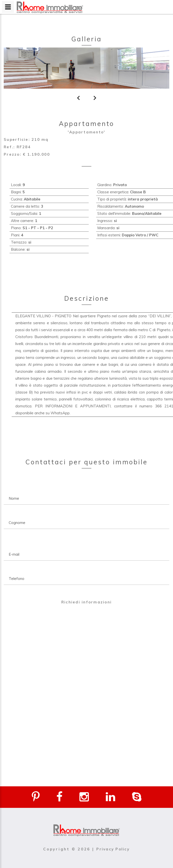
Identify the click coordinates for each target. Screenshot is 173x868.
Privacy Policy (113, 849)
